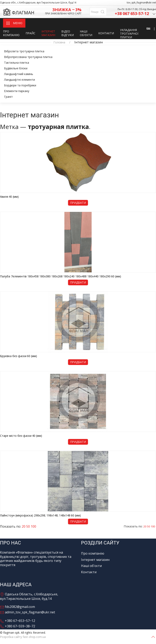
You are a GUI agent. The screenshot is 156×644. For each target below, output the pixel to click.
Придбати (78, 203)
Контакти (106, 33)
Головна (59, 42)
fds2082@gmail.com (17, 607)
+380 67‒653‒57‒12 (18, 621)
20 (145, 526)
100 (153, 526)
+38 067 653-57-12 (135, 14)
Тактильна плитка (17, 63)
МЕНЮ (14, 23)
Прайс (30, 33)
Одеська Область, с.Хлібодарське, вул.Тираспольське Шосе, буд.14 (29, 596)
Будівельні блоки (16, 68)
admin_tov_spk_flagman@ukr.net (28, 612)
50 (148, 526)
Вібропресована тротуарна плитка (28, 57)
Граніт (8, 97)
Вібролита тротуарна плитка (24, 51)
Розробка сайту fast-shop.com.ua (23, 637)
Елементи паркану (17, 91)
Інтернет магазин (48, 33)
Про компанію (11, 33)
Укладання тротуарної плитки (129, 34)
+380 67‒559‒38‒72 (18, 626)
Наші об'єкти (86, 33)
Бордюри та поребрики (20, 85)
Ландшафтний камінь (19, 74)
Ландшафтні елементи (19, 80)
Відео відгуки (68, 33)
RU (148, 28)
